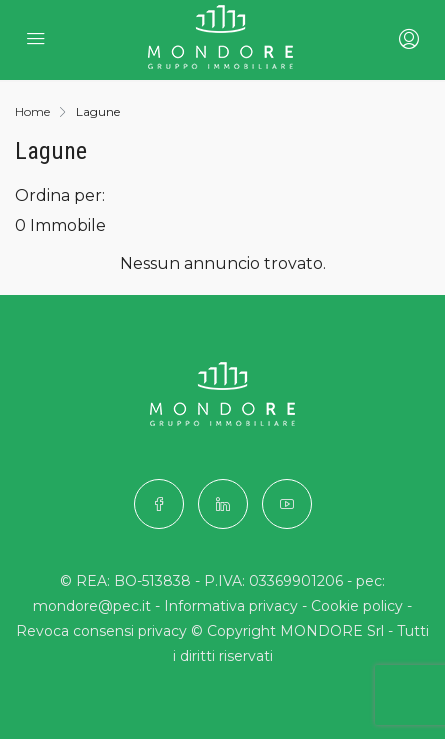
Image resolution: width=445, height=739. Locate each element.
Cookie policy (357, 606)
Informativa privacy (231, 606)
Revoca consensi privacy (101, 631)
